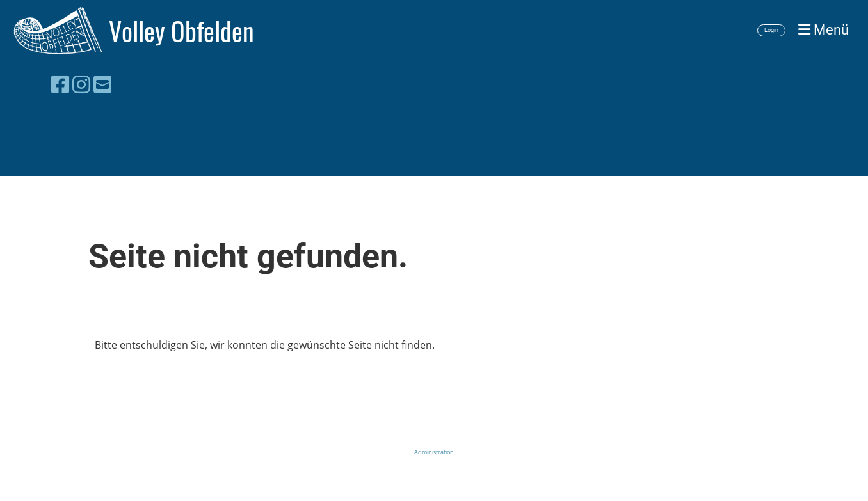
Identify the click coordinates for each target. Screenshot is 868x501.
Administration (434, 452)
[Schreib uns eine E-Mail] (102, 84)
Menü (824, 30)
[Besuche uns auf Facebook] (60, 84)
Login (771, 30)
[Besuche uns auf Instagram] (81, 84)
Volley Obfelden (181, 31)
